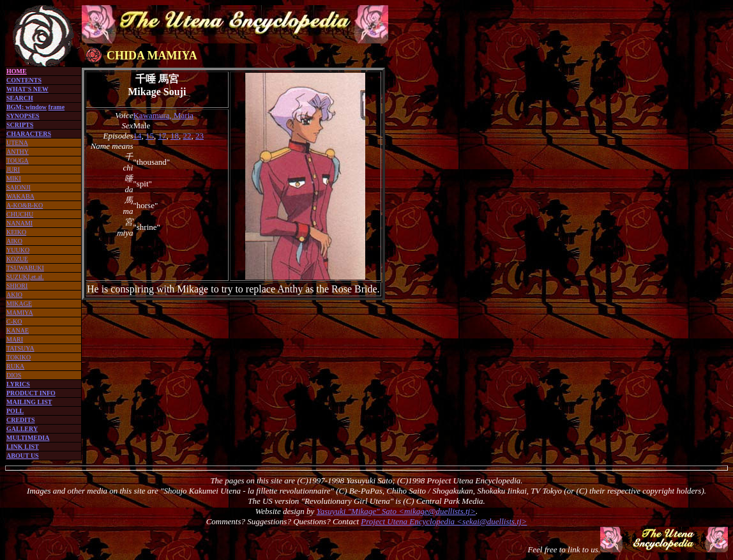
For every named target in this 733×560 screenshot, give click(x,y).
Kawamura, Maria (163, 115)
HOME (17, 71)
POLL (15, 411)
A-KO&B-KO (25, 205)
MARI (15, 339)
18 (175, 136)
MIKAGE (19, 304)
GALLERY (22, 429)
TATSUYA (20, 348)
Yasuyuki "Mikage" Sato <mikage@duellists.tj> (396, 511)
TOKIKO (19, 357)
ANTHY (18, 152)
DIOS (14, 375)
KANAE (18, 330)
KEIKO (16, 232)
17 (162, 136)
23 (200, 136)
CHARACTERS (29, 134)
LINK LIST (23, 447)
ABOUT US (23, 456)
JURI (13, 170)
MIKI (14, 178)
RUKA (15, 366)
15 (150, 136)
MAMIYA (20, 313)
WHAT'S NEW (27, 89)
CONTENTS (24, 80)
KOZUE (17, 259)
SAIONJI (19, 187)
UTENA (17, 143)
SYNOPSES (23, 116)
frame (57, 107)
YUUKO (18, 250)
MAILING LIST (29, 402)
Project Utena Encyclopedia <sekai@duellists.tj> (444, 521)
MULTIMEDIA (28, 438)
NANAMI (19, 223)
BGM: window (26, 107)
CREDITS (20, 420)
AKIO (14, 295)
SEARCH (20, 98)
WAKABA (20, 196)
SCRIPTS (20, 125)
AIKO (14, 241)
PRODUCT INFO (31, 393)
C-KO (14, 322)
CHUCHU (20, 214)
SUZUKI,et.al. (25, 277)
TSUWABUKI (25, 268)
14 (137, 136)
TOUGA (18, 161)
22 (187, 136)
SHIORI (17, 286)
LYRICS (18, 384)
